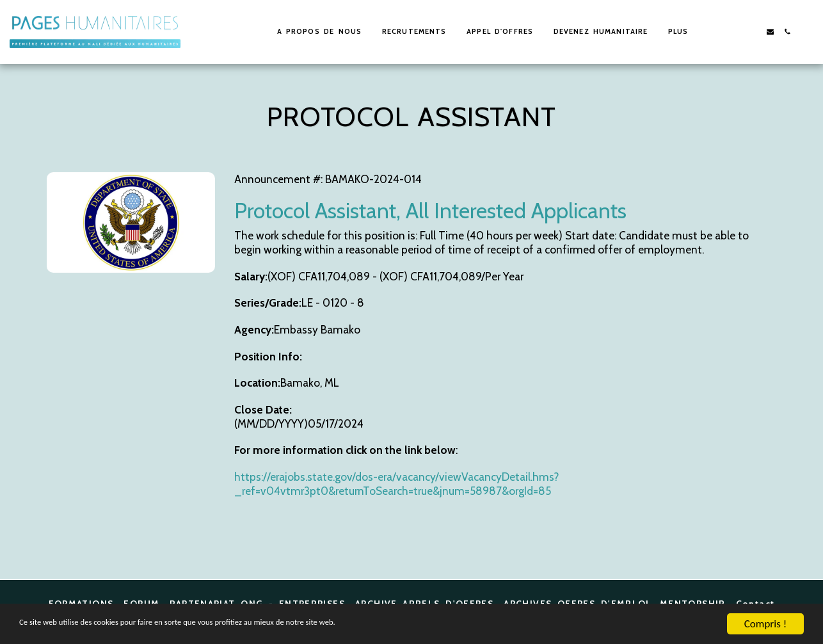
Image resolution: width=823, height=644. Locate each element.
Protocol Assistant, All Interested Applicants (430, 210)
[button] (736, 32)
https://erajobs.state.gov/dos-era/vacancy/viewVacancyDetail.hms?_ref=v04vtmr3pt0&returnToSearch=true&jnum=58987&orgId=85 (396, 484)
